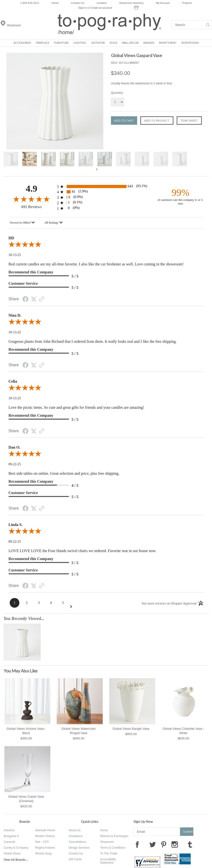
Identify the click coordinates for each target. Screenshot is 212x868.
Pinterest (164, 844)
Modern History (45, 836)
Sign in (82, 8)
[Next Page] (71, 607)
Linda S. (16, 525)
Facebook (137, 844)
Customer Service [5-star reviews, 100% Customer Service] (23, 283)
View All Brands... (16, 860)
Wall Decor (130, 43)
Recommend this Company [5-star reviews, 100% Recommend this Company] (31, 272)
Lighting (80, 43)
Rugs (113, 43)
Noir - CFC (42, 842)
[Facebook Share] (25, 300)
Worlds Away (43, 853)
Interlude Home (45, 830)
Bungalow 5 (11, 836)
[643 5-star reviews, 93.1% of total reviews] (106, 186)
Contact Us (77, 3)
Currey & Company (16, 848)
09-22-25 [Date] (15, 464)
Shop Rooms (190, 43)
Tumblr (190, 844)
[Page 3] (39, 603)
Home (54, 3)
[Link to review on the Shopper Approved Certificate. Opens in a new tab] (42, 300)
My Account (162, 3)
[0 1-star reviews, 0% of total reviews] (106, 208)
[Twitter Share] (34, 299)
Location (101, 3)
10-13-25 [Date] (15, 255)
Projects (186, 3)
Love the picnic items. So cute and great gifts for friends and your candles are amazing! (76, 407)
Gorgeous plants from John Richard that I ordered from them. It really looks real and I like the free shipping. (93, 341)
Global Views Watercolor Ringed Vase (79, 731)
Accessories (22, 43)
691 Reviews (31, 207)
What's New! (168, 43)
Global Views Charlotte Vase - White (183, 731)
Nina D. (15, 315)
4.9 (31, 189)
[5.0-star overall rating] (106, 245)
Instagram (175, 844)
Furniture (61, 43)
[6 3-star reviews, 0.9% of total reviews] (106, 197)
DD (11, 238)
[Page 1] (15, 603)
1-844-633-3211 (30, 3)
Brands (149, 43)
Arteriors (9, 830)
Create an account (101, 8)
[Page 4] (51, 603)
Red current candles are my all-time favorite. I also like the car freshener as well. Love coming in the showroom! (96, 264)
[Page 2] (27, 603)
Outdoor (98, 43)
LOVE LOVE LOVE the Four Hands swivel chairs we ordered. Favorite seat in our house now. (82, 551)
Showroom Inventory (130, 3)
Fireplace (43, 43)
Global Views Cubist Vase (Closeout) (26, 799)
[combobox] (23, 223)
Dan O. (14, 447)
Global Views (12, 853)
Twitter (153, 844)
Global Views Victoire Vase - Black (26, 731)
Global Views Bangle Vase (131, 729)
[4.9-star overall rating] (31, 199)
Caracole (9, 842)
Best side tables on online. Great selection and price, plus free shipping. (64, 473)
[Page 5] (63, 603)
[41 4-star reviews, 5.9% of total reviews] (106, 192)
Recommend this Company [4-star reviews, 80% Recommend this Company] (31, 481)
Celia (13, 381)
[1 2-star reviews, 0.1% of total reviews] (106, 203)
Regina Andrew (45, 848)
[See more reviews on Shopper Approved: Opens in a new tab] (169, 603)
